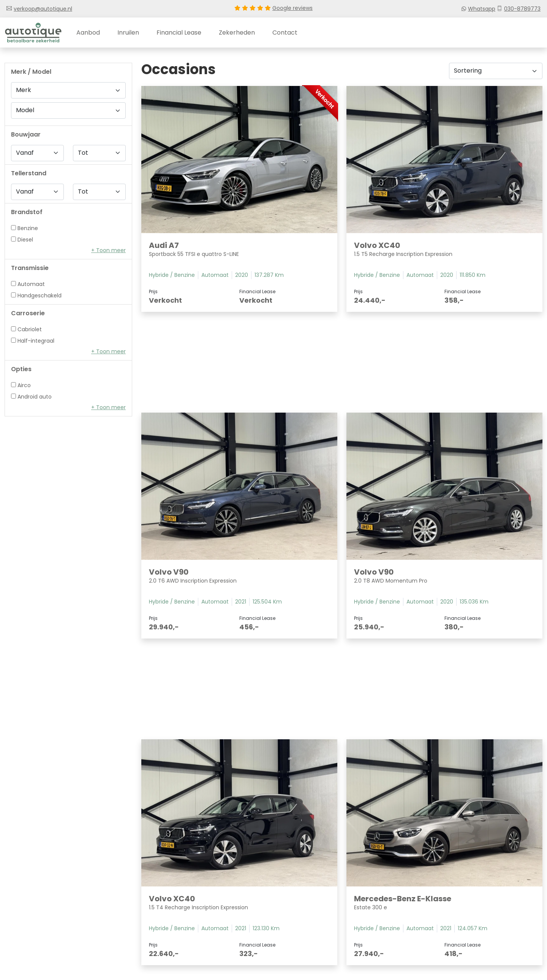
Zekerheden (237, 33)
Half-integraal (33, 341)
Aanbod (88, 33)
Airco (21, 385)
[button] (108, 250)
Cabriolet (26, 329)
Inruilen (128, 33)
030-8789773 (519, 9)
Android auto (31, 397)
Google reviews (292, 8)
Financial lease (179, 33)
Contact (285, 33)
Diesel (22, 239)
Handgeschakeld (36, 295)
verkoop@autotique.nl (39, 9)
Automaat (28, 284)
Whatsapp (479, 9)
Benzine (25, 227)
